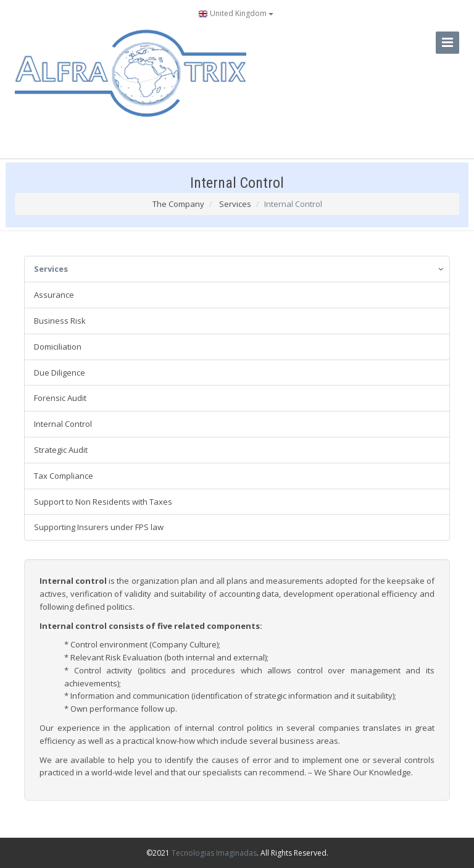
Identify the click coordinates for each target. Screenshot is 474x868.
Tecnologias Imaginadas (214, 853)
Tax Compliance (64, 476)
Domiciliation (58, 347)
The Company (178, 204)
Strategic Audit (61, 450)
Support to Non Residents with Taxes (103, 502)
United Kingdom (236, 14)
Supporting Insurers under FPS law (99, 527)
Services (235, 204)
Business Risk (60, 321)
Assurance (54, 295)
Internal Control (63, 424)
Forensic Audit (60, 398)
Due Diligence (60, 373)
